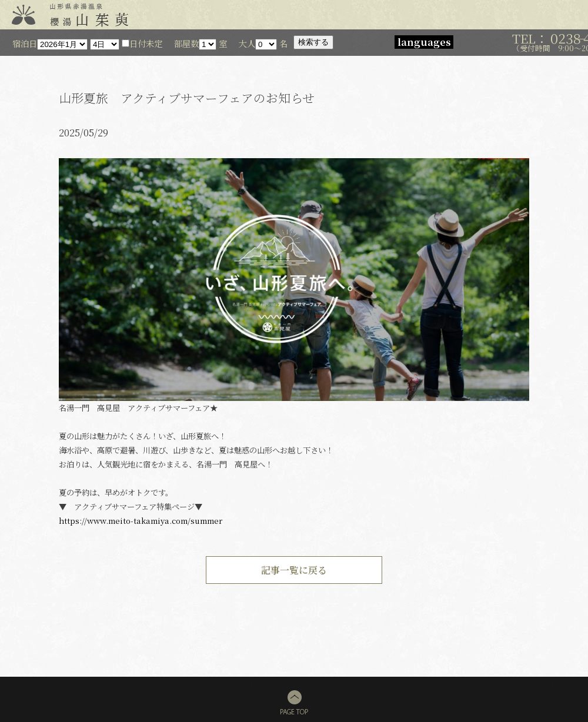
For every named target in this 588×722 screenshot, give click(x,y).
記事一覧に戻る (294, 570)
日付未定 (142, 43)
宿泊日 (25, 43)
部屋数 (186, 43)
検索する (313, 42)
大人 (247, 43)
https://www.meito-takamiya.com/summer (141, 521)
